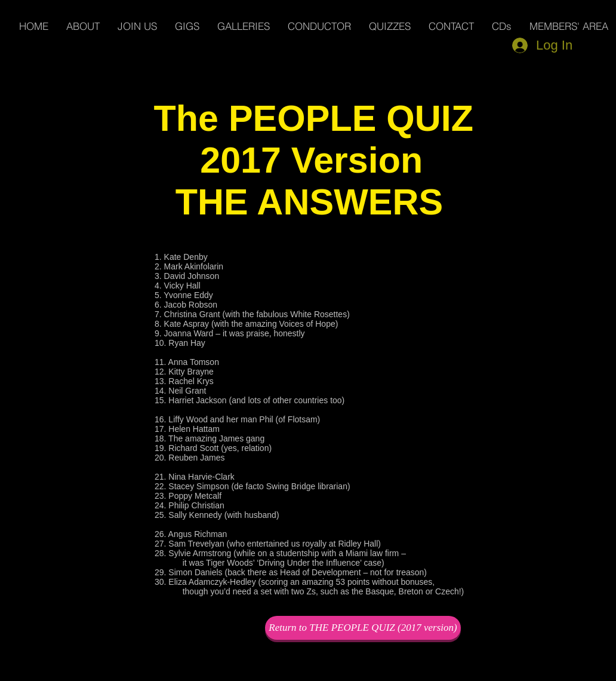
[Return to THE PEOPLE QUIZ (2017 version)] (363, 628)
